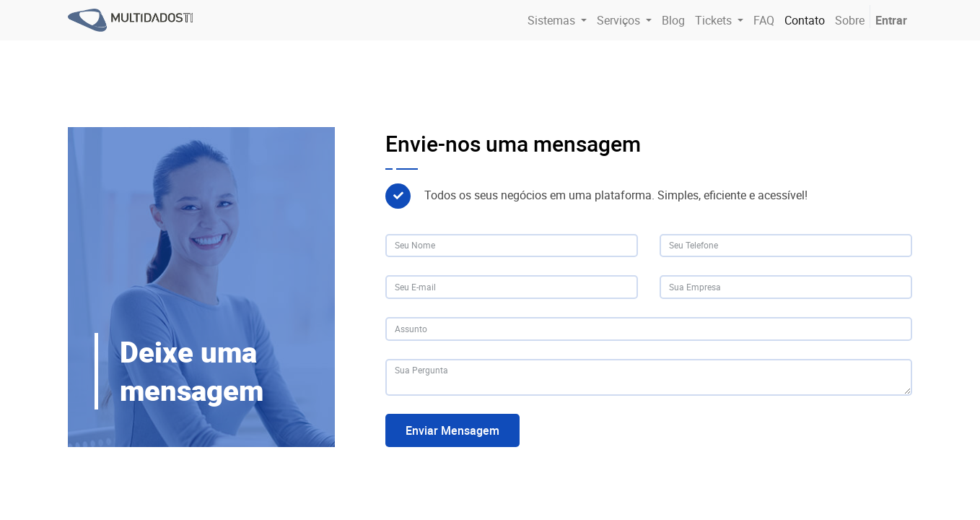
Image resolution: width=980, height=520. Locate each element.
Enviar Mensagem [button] (452, 430)
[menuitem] (673, 20)
